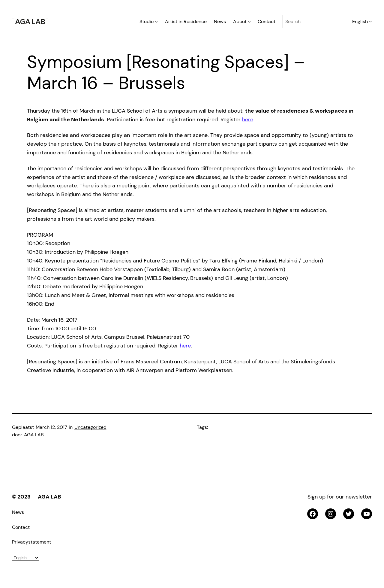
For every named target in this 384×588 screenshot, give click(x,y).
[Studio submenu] (156, 22)
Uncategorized (90, 427)
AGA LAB (49, 497)
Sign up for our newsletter (340, 497)
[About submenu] (249, 22)
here (248, 120)
